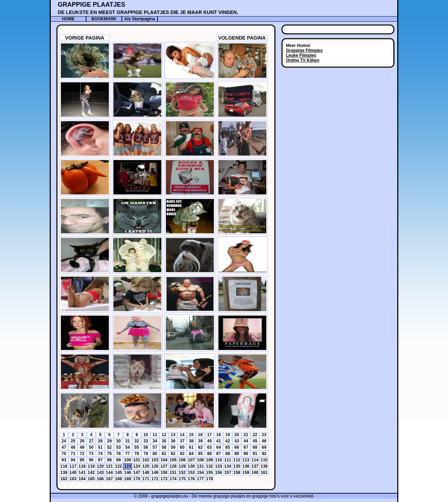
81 (164, 454)
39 (200, 441)
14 (182, 435)
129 (182, 466)
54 (128, 447)
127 (164, 466)
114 (255, 460)
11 (155, 435)
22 (255, 435)
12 (164, 435)
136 (246, 466)
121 (109, 466)
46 (264, 441)
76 (118, 454)
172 (155, 479)
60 (182, 447)
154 (200, 473)
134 (227, 466)
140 (73, 473)
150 (164, 473)
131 (200, 466)
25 (73, 441)
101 (136, 460)
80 (155, 454)
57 (155, 447)
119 (91, 466)
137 (255, 466)
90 (246, 454)
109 (209, 460)
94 (73, 460)
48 (73, 447)
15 (191, 435)
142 (91, 473)
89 (237, 454)
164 (82, 479)
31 (128, 441)
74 (100, 454)
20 (237, 435)
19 (228, 435)
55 (137, 447)
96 (91, 460)
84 (191, 454)
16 (200, 435)
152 (182, 473)
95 (82, 460)
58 (164, 447)
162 (64, 479)
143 (100, 473)
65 (228, 447)
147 (136, 473)
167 (109, 479)
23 (264, 435)
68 (255, 447)
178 (209, 479)
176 (191, 479)
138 (264, 466)
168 (118, 479)
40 (209, 441)
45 (255, 441)
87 (219, 454)
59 (173, 447)
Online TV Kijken (303, 60)
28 (100, 441)
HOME (68, 19)
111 (227, 460)
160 (255, 473)
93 (64, 460)
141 (82, 473)
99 (118, 460)
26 (82, 441)
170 (136, 479)
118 (82, 466)
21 (246, 435)
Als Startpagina (140, 19)
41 (219, 441)
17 (209, 435)
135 (237, 466)
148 (146, 473)
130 (191, 466)
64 (219, 447)
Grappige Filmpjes (304, 50)
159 (246, 473)
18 (219, 435)
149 (155, 473)
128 (173, 466)
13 (173, 435)
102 (146, 460)
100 (127, 460)
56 (146, 447)
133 (218, 466)
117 (73, 466)
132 (209, 466)
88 (228, 454)
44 (246, 441)
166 (100, 479)
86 (209, 454)
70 (64, 454)
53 (118, 447)
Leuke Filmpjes (301, 55)
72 (82, 454)
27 (91, 441)
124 (136, 466)
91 (255, 454)
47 (64, 447)
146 (127, 473)
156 (218, 473)
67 (246, 447)
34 (155, 441)
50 (91, 447)
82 (173, 454)
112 (237, 460)
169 (127, 479)
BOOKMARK (104, 19)
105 (173, 460)
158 (237, 473)
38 (191, 441)
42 (228, 441)
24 (64, 441)
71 (73, 454)
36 (173, 441)
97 (100, 460)
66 (237, 447)
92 (264, 454)
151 (173, 473)
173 (164, 479)
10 (146, 435)
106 (182, 460)
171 (146, 479)
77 (128, 454)
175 (182, 479)
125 (146, 466)
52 (109, 447)
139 (64, 473)
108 (200, 460)
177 (200, 479)
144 (109, 473)
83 (182, 454)
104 (164, 460)
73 (91, 454)
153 (191, 473)
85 (200, 454)
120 (100, 466)
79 (146, 454)
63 (209, 447)
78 (137, 454)
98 (109, 460)
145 (118, 473)
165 (91, 479)
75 (109, 454)
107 (191, 460)
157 (227, 473)
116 (64, 466)
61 (191, 447)
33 (146, 441)
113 (246, 460)
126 (155, 466)
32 (137, 441)
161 (264, 473)
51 (100, 447)
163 (73, 479)
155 (209, 473)
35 (164, 441)
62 (200, 447)
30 (118, 441)
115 (264, 460)
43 (237, 441)
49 (82, 447)
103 (155, 460)
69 (264, 447)
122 (118, 466)
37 (182, 441)
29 (109, 441)
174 (173, 479)
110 (218, 460)
